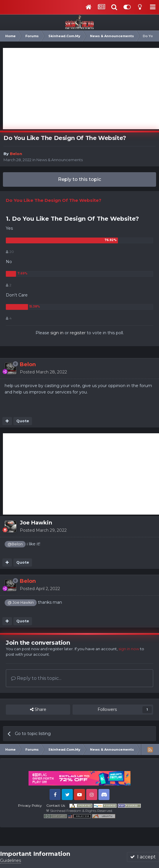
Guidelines (10, 860)
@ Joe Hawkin (21, 602)
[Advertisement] (81, 89)
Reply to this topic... (36, 678)
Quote (23, 421)
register (78, 333)
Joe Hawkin (36, 523)
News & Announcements (60, 160)
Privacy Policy (30, 805)
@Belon (15, 544)
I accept (143, 857)
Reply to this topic (79, 179)
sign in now (129, 649)
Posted (43, 372)
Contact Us (56, 805)
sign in (57, 333)
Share (38, 710)
